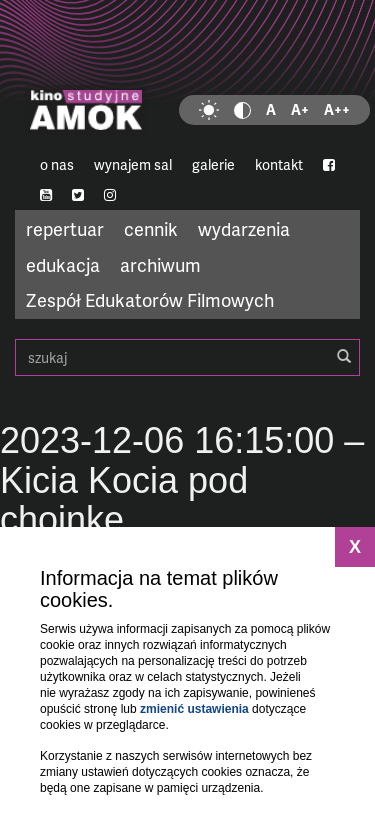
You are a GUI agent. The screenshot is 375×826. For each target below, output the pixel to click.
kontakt (279, 164)
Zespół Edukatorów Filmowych (150, 299)
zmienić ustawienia (194, 709)
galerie (213, 164)
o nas (57, 164)
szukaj (187, 357)
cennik (151, 228)
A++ (337, 109)
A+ (300, 109)
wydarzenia (244, 228)
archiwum (160, 264)
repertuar (65, 228)
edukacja (63, 264)
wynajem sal (133, 164)
